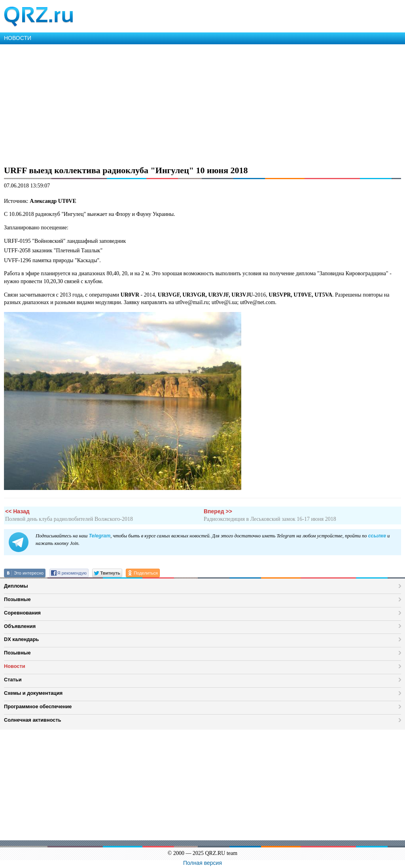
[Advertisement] (202, 104)
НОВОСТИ (18, 38)
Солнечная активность (33, 720)
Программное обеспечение (38, 706)
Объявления (20, 626)
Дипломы (16, 586)
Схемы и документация (33, 693)
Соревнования (22, 613)
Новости (15, 666)
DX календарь (21, 639)
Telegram (99, 536)
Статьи (13, 680)
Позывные (17, 599)
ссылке (377, 536)
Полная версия (202, 863)
